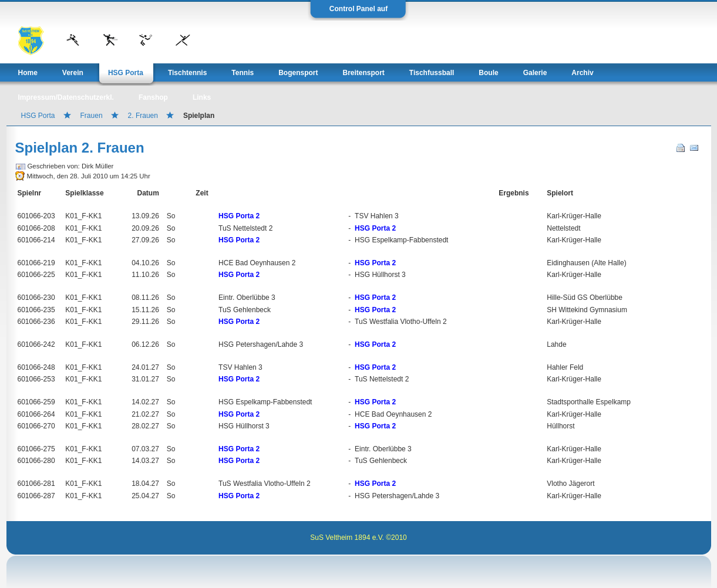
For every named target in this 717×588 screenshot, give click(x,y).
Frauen (92, 116)
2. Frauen (143, 116)
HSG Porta (38, 116)
